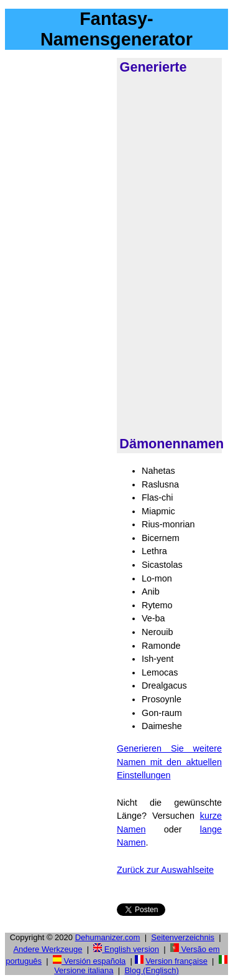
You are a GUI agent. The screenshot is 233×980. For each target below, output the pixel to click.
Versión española (89, 961)
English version (126, 949)
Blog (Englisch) (151, 970)
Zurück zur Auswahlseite (165, 870)
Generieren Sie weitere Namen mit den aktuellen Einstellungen (169, 762)
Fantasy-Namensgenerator (116, 29)
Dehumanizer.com (108, 937)
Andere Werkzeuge (48, 949)
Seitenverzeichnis (183, 937)
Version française (176, 961)
